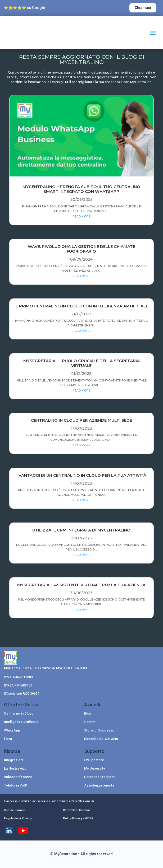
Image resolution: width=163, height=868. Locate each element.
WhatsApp (12, 730)
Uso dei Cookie (14, 810)
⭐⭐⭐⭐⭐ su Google (24, 8)
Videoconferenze (18, 777)
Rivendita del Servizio (101, 739)
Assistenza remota (99, 785)
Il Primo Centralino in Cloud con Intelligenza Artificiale (81, 306)
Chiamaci (143, 8)
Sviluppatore (94, 760)
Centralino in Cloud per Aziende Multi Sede (81, 420)
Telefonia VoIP (16, 785)
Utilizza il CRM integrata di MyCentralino (81, 530)
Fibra (8, 739)
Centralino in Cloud (19, 713)
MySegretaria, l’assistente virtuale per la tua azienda (81, 585)
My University (94, 768)
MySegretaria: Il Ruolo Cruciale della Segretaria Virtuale (81, 363)
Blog (88, 713)
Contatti (90, 722)
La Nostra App (15, 768)
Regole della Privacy (18, 818)
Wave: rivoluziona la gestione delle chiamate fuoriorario (81, 249)
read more (81, 216)
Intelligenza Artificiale (21, 722)
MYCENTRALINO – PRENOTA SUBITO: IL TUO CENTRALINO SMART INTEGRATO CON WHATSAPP (81, 189)
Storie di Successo (99, 730)
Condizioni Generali (77, 810)
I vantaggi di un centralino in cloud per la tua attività (81, 475)
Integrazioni (13, 760)
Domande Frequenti (100, 777)
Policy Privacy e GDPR (78, 818)
